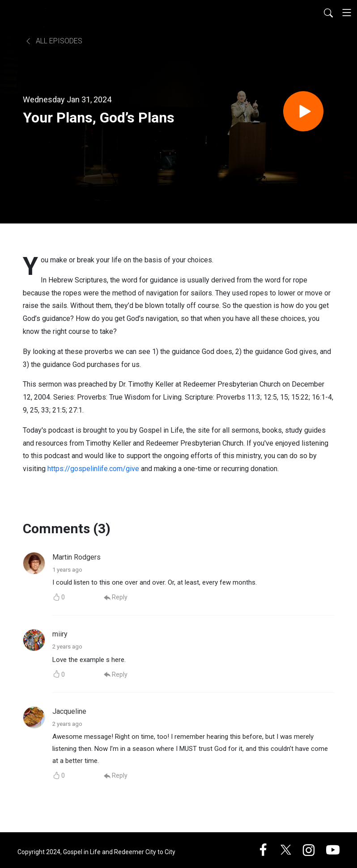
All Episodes (53, 41)
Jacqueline (69, 711)
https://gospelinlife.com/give (93, 469)
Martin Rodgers (76, 557)
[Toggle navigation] (347, 13)
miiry (60, 634)
